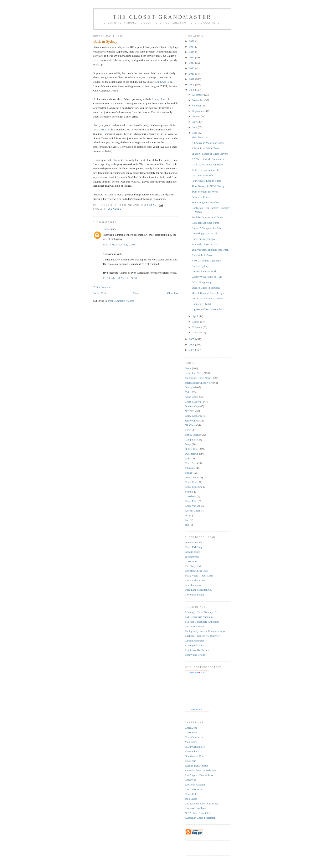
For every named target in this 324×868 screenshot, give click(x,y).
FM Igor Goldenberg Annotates (202, 622)
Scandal (189, 492)
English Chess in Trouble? (206, 288)
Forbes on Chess (201, 197)
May (195, 133)
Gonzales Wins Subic (203, 175)
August (197, 116)
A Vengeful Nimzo (195, 645)
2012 (192, 68)
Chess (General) (194, 402)
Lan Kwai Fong (164, 82)
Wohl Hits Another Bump (205, 223)
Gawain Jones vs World (204, 271)
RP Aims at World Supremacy (208, 159)
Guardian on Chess (195, 756)
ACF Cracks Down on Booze (207, 164)
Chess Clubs (113, 209)
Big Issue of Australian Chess (208, 309)
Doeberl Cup (192, 406)
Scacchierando (193, 585)
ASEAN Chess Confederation (201, 770)
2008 (192, 90)
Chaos (106, 229)
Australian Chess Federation (200, 818)
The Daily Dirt (193, 566)
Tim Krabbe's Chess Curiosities (202, 804)
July (195, 122)
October (197, 106)
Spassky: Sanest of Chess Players (210, 154)
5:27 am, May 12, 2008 (119, 245)
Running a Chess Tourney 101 (201, 612)
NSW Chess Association (198, 813)
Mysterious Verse (194, 626)
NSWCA (190, 411)
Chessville (191, 780)
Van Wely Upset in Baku (205, 244)
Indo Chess (191, 799)
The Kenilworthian (195, 580)
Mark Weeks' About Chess (199, 576)
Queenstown (192, 454)
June (195, 127)
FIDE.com (191, 761)
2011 (192, 74)
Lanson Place (160, 99)
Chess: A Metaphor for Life (207, 228)
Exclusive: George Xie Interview (203, 636)
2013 (192, 63)
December (198, 95)
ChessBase (191, 732)
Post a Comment (102, 287)
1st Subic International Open (207, 217)
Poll (187, 520)
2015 (192, 52)
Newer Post (100, 293)
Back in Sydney (200, 266)
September (198, 111)
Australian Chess (194, 373)
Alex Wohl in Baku (202, 255)
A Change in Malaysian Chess (208, 143)
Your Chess (191, 742)
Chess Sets (191, 463)
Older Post (173, 293)
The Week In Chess (196, 808)
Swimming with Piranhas (205, 202)
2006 (192, 345)
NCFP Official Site (195, 747)
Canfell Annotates (195, 641)
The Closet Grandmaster (162, 17)
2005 (192, 350)
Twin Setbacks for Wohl (205, 192)
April (196, 316)
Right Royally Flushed (197, 650)
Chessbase (191, 496)
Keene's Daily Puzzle (197, 766)
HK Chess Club (102, 129)
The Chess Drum (194, 789)
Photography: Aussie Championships (205, 631)
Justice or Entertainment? (205, 170)
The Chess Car (200, 137)
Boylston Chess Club (196, 571)
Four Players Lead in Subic (206, 181)
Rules (188, 458)
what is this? (197, 709)
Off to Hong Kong (202, 282)
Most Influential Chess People (208, 293)
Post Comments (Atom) (121, 301)
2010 (192, 79)
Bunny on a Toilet (201, 304)
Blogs (188, 444)
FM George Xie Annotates (199, 617)
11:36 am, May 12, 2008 (120, 278)
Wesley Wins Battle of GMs (207, 277)
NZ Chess (190, 425)
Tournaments (192, 477)
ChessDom (191, 728)
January (197, 332)
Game (188, 368)
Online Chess (192, 449)
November (198, 100)
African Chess (193, 511)
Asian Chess (192, 397)
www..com (197, 673)
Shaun (116, 160)
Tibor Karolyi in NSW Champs (209, 186)
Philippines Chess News (198, 378)
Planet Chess (192, 751)
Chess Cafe (191, 794)
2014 (192, 57)
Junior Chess (192, 421)
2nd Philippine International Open (210, 250)
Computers (191, 440)
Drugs (188, 515)
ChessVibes (191, 561)
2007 (192, 339)
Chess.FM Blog (194, 547)
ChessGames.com (195, 737)
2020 (192, 41)
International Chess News (199, 383)
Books (188, 473)
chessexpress (192, 557)
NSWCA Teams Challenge (206, 261)
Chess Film (191, 501)
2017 (192, 47)
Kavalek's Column (195, 785)
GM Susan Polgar (195, 595)
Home (137, 293)
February (197, 327)
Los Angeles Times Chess (199, 775)
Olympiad (190, 387)
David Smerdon (194, 542)
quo (187, 525)
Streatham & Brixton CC (199, 590)
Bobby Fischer (193, 435)
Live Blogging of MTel (204, 233)
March (196, 322)
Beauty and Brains (195, 655)
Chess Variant (192, 506)
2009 (192, 84)
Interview (190, 468)
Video (188, 392)
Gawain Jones (193, 552)
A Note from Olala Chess (205, 148)
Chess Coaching (194, 487)
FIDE (188, 430)
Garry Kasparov (194, 416)
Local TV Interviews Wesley (207, 298)
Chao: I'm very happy (203, 239)
